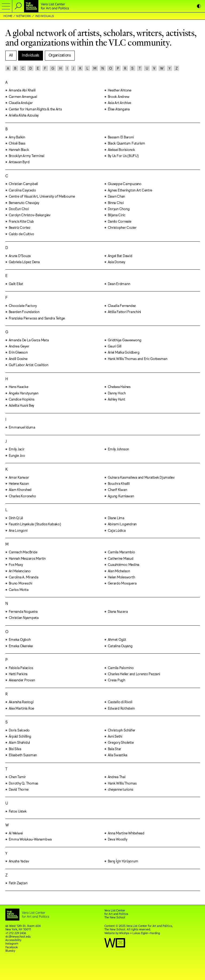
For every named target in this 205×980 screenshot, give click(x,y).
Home (8, 16)
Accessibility (13, 940)
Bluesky (10, 951)
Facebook (12, 947)
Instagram (12, 943)
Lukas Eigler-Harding (146, 933)
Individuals (45, 16)
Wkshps (124, 933)
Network (24, 16)
